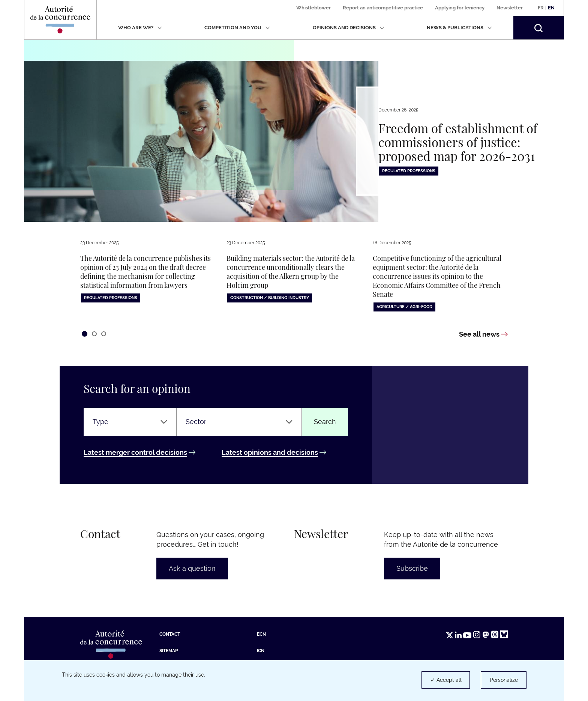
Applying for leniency (460, 8)
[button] (538, 28)
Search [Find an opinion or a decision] (325, 422)
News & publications (459, 28)
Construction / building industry (270, 298)
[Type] (130, 422)
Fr (541, 8)
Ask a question (192, 568)
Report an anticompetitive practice (383, 8)
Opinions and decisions (349, 28)
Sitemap (169, 651)
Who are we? (140, 28)
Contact (170, 634)
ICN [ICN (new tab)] (261, 651)
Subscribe (412, 568)
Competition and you (237, 28)
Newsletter (510, 8)
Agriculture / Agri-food (404, 307)
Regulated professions (409, 171)
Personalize (504, 680)
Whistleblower (313, 8)
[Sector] (239, 422)
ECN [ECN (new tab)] (261, 634)
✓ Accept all (446, 680)
